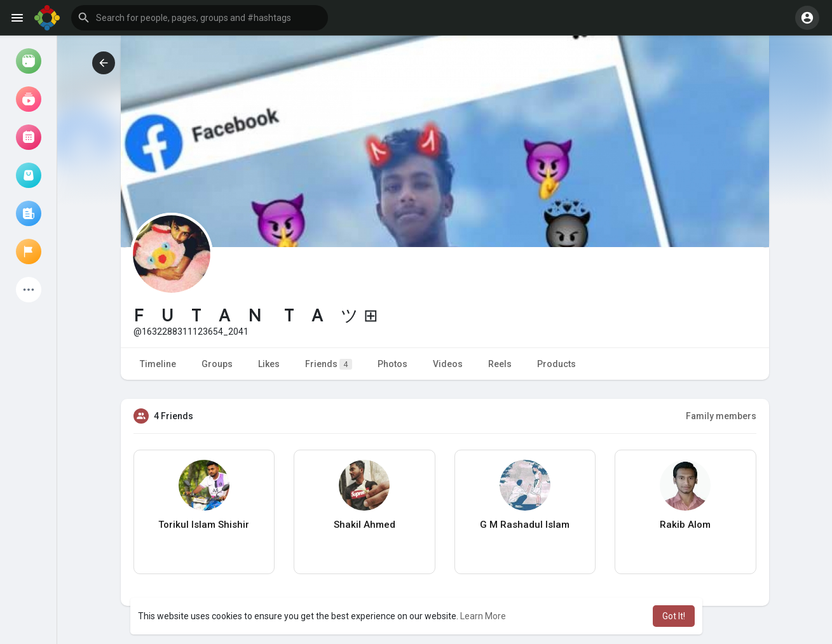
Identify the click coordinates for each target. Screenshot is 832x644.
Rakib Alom (685, 525)
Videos (448, 364)
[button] (200, 18)
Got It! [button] (674, 616)
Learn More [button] (483, 616)
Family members (721, 416)
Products (556, 364)
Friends (329, 364)
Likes (269, 364)
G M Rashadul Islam (525, 525)
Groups (217, 364)
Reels (500, 364)
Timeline (158, 364)
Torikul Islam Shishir (204, 525)
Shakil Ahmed (365, 525)
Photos (392, 364)
